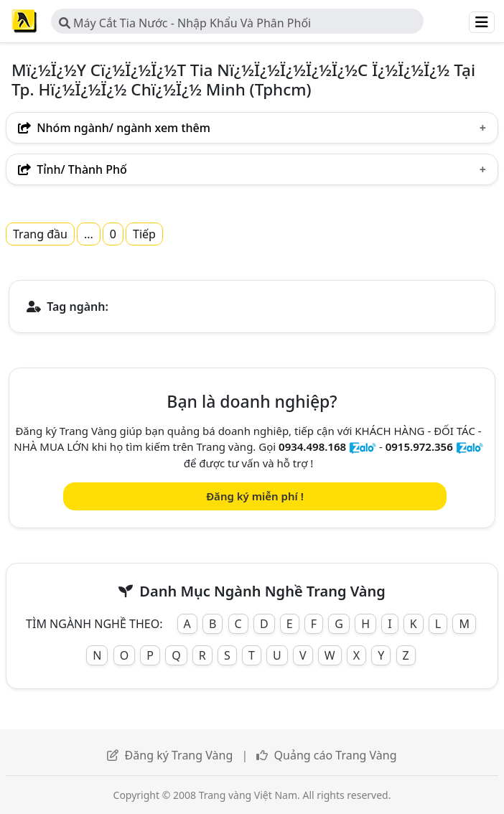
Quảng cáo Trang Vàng (336, 755)
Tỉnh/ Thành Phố (73, 169)
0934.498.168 (312, 446)
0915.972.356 (419, 446)
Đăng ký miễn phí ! (255, 496)
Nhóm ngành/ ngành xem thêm (114, 128)
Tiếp (144, 234)
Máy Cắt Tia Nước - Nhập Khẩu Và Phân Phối (185, 23)
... (89, 234)
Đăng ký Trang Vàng (179, 755)
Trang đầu (40, 234)
